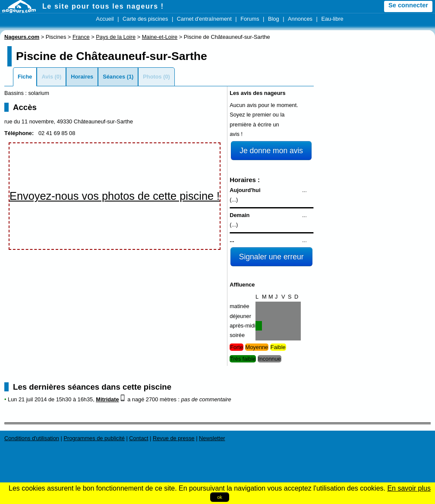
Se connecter (408, 5)
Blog (274, 19)
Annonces (300, 19)
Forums (250, 19)
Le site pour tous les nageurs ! (103, 6)
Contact (139, 438)
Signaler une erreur (271, 257)
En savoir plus (409, 488)
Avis (47, 77)
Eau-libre (332, 19)
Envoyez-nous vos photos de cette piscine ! (115, 196)
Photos (152, 77)
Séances (114, 77)
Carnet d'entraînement (204, 19)
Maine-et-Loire (160, 37)
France (81, 37)
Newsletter (212, 438)
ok (220, 497)
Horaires (82, 77)
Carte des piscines (145, 19)
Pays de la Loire (116, 37)
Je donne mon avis (271, 151)
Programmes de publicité (94, 438)
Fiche (25, 77)
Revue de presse (174, 438)
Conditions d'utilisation (32, 438)
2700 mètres (161, 399)
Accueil (105, 19)
